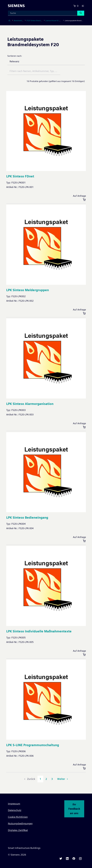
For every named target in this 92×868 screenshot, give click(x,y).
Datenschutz (15, 810)
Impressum (14, 804)
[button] (83, 6)
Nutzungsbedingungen (20, 823)
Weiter (63, 779)
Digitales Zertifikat (18, 830)
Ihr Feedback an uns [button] (74, 809)
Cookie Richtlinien (18, 817)
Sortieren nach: (15, 56)
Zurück (29, 779)
